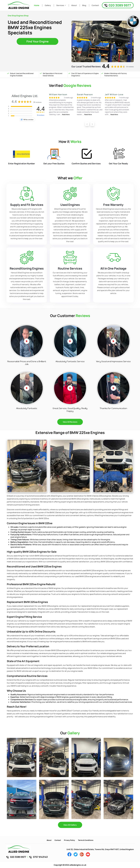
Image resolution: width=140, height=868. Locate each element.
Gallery (48, 5)
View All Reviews (70, 422)
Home (37, 5)
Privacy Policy (69, 840)
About (74, 5)
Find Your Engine (37, 41)
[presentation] (87, 124)
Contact (95, 5)
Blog (84, 5)
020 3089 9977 (118, 5)
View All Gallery (70, 825)
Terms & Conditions (86, 840)
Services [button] (60, 5)
